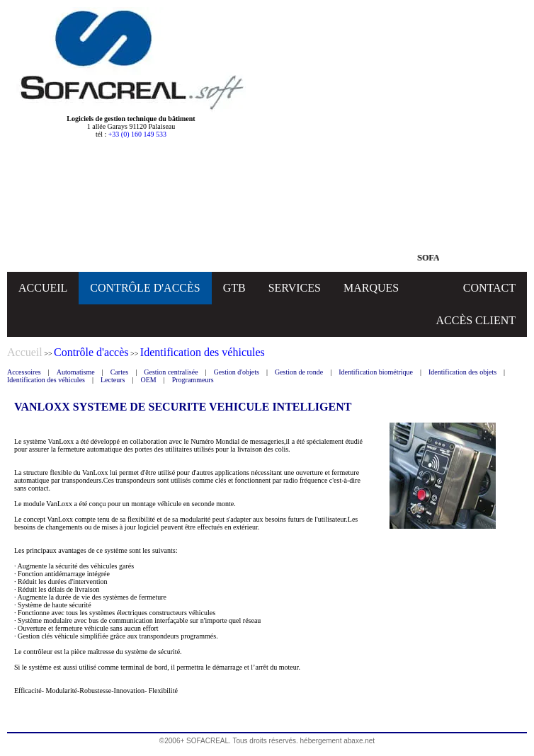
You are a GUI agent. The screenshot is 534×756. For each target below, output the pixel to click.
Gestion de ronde (299, 372)
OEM (148, 380)
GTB (234, 288)
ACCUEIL (43, 288)
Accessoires (24, 372)
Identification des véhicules (46, 380)
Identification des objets (462, 372)
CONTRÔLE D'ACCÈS (145, 288)
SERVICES (295, 288)
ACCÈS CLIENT (476, 320)
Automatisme (76, 372)
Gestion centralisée (171, 372)
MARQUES (371, 288)
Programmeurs (193, 380)
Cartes (120, 372)
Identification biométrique (376, 372)
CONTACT (489, 288)
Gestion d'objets (237, 372)
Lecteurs (113, 380)
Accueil (25, 352)
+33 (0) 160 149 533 (137, 134)
